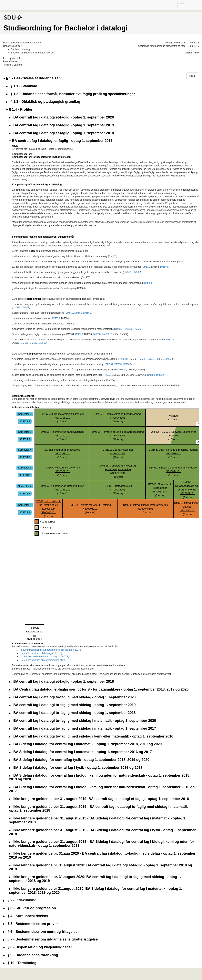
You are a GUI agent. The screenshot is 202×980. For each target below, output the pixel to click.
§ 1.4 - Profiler (19, 110)
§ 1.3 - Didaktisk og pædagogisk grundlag (43, 102)
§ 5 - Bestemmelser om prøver (30, 924)
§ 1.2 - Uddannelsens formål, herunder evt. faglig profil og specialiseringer (71, 94)
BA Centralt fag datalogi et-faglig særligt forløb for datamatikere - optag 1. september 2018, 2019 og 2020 (99, 689)
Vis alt (193, 76)
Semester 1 (25, 505)
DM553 (148, 283)
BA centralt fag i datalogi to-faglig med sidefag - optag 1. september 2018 (72, 713)
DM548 (164, 267)
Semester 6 (25, 414)
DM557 (42, 343)
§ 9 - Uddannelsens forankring (31, 955)
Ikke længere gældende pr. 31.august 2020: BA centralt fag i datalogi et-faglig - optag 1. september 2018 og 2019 (101, 867)
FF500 (123, 370)
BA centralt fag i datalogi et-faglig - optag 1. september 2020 (61, 117)
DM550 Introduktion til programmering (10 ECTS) (45, 660)
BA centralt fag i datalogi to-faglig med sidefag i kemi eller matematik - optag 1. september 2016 (91, 736)
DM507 (113, 256)
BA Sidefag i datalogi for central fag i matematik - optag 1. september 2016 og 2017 (81, 752)
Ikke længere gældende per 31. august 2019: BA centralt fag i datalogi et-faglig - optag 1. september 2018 (99, 799)
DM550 (69, 313)
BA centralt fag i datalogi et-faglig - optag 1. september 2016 (61, 682)
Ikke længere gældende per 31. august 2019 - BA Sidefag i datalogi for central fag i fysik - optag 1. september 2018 (102, 832)
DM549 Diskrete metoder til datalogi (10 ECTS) (44, 657)
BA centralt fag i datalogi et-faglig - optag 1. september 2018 (61, 133)
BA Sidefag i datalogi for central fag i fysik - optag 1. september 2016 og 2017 (76, 768)
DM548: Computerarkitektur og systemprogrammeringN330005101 (118, 469)
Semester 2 (25, 486)
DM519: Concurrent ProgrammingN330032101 (159, 488)
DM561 (128, 272)
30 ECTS (25, 421)
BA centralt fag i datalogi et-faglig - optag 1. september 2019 (61, 125)
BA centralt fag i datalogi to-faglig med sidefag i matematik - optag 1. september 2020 (83, 721)
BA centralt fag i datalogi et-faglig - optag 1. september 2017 (61, 141)
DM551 (182, 262)
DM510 (146, 267)
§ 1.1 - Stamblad (22, 86)
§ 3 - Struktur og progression (30, 908)
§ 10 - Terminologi (20, 963)
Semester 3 (25, 468)
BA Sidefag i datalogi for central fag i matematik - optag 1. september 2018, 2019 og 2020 (85, 744)
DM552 (78, 313)
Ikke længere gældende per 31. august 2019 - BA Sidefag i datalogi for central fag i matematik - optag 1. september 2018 (98, 820)
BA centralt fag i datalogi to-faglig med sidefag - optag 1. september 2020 (72, 697)
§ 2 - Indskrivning (20, 900)
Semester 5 (25, 432)
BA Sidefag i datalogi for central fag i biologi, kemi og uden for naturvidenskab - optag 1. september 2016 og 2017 (102, 789)
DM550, (97, 334)
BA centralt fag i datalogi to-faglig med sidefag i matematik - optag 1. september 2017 (83, 729)
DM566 (136, 272)
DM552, (34, 343)
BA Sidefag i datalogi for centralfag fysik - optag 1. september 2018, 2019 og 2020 (79, 760)
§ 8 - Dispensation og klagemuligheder (38, 947)
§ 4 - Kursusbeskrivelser (26, 916)
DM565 (142, 359)
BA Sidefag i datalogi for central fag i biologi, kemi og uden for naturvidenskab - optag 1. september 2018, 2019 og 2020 (100, 777)
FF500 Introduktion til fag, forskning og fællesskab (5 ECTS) (51, 650)
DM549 (17, 308)
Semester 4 (25, 450)
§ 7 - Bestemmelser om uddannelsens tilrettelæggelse (50, 939)
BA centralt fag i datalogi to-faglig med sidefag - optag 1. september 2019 (72, 705)
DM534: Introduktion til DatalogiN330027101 (187, 507)
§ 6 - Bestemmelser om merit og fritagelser (41, 932)
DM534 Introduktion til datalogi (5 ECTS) (41, 653)
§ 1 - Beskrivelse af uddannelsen (32, 78)
